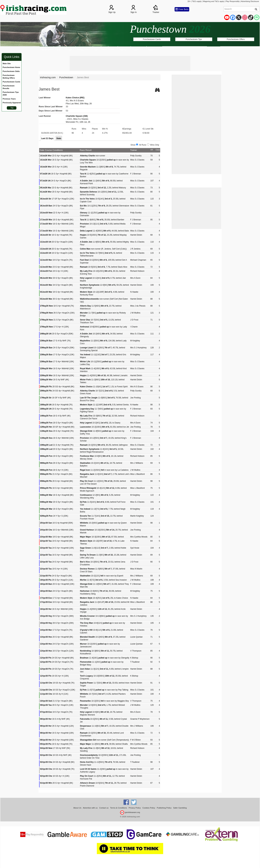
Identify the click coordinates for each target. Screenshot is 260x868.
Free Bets (182, 9)
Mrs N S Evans (77, 101)
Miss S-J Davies (81, 119)
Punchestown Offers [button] (236, 39)
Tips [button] (97, 49)
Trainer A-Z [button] (139, 49)
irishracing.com (48, 77)
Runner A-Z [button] (154, 49)
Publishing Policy (164, 808)
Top (12, 108)
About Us (77, 808)
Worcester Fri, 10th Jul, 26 (78, 122)
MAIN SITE (213, 49)
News (105, 49)
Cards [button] (59, 49)
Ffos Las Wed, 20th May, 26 (79, 104)
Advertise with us (90, 808)
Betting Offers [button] (84, 49)
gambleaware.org (130, 812)
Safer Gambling (180, 808)
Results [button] (70, 49)
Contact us (104, 808)
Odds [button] (113, 49)
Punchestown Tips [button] (194, 39)
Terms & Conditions (119, 808)
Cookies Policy (149, 808)
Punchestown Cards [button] (152, 39)
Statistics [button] (124, 49)
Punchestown (47, 49)
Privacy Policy (135, 808)
